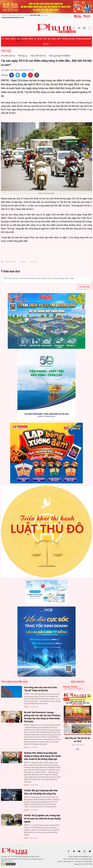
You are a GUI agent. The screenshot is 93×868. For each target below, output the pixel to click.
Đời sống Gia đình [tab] (74, 689)
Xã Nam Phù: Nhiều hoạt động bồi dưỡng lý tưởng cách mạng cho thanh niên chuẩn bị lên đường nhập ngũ (42, 756)
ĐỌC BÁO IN (77, 682)
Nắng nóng (11, 262)
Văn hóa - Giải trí (56, 39)
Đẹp (49, 39)
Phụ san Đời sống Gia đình (83, 39)
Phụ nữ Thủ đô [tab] (70, 687)
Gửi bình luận (85, 287)
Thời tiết (34, 262)
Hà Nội (23, 262)
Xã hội (19, 39)
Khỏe (45, 39)
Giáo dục (40, 39)
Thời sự (7, 39)
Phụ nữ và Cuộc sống (68, 39)
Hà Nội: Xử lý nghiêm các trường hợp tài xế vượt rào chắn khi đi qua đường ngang (42, 818)
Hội (35, 39)
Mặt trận (13, 39)
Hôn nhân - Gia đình (27, 39)
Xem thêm (77, 753)
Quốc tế (45, 44)
